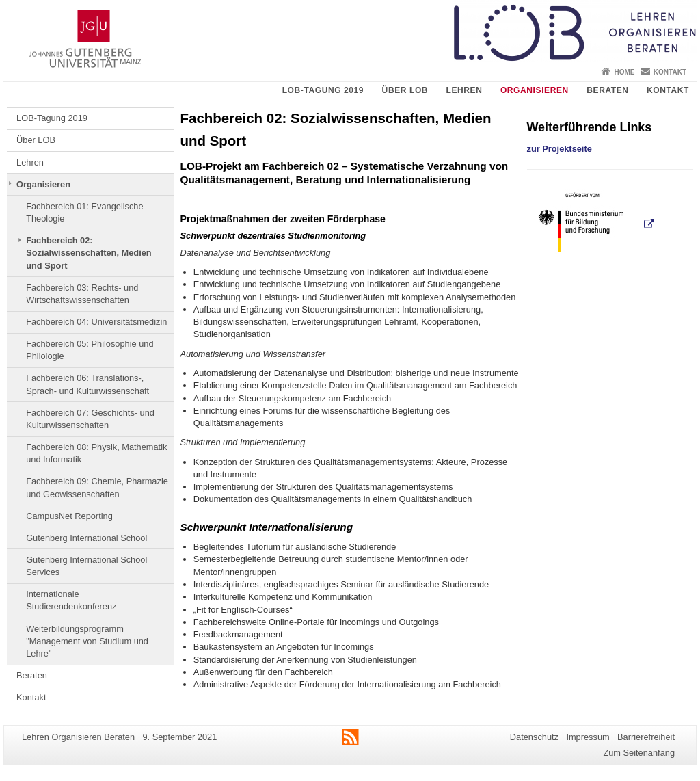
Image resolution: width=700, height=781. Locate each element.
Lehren (465, 90)
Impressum (588, 737)
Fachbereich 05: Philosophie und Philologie (90, 350)
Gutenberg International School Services (86, 566)
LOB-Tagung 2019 (323, 90)
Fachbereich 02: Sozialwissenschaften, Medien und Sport (89, 253)
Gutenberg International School (86, 538)
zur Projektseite (560, 149)
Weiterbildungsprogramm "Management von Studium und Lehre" (87, 641)
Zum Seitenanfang (639, 753)
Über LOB (405, 90)
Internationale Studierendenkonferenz (71, 600)
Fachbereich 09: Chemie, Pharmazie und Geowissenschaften (97, 487)
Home (624, 72)
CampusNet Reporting (69, 516)
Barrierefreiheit (646, 737)
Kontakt (670, 72)
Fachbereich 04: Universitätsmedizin (96, 322)
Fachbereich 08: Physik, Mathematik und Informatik (96, 453)
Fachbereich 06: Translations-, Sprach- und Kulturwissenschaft (87, 384)
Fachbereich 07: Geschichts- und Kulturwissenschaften (90, 419)
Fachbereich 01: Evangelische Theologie (84, 212)
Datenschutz (534, 737)
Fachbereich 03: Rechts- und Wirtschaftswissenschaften (82, 294)
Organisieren (535, 90)
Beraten (607, 90)
